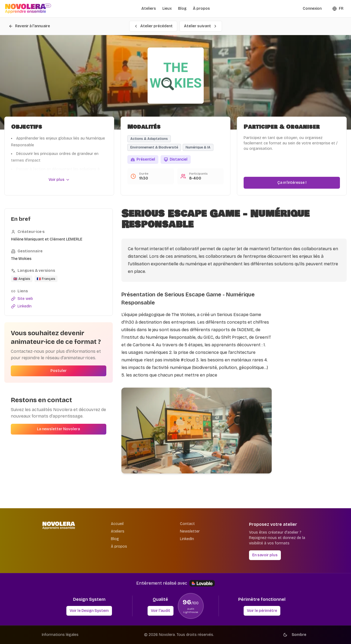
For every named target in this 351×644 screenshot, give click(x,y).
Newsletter (190, 531)
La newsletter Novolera (58, 429)
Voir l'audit (161, 611)
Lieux (167, 9)
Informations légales (60, 635)
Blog (182, 9)
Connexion (312, 9)
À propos (201, 9)
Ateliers (149, 9)
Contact (187, 524)
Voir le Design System (89, 611)
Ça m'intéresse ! (292, 183)
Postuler (59, 371)
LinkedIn (187, 539)
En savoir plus (265, 555)
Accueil (117, 524)
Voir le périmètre (262, 611)
